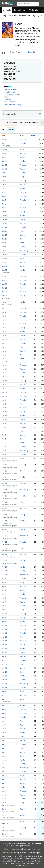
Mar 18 (4, 645)
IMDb (32, 853)
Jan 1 (4, 302)
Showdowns (26, 846)
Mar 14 (4, 629)
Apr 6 (4, 721)
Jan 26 (4, 404)
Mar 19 (4, 649)
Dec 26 (4, 276)
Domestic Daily (10, 123)
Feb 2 (4, 431)
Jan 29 (4, 416)
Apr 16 (4, 760)
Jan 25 (4, 400)
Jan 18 (4, 373)
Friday (22, 149)
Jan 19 (4, 377)
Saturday (23, 153)
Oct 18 (4, 834)
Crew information (10, 92)
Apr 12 (4, 744)
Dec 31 (4, 296)
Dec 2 (4, 181)
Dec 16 (4, 235)
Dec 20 (4, 251)
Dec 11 (4, 216)
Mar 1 (4, 579)
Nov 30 (4, 173)
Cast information (10, 90)
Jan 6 (4, 324)
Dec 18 (4, 243)
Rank (33, 135)
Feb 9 (4, 458)
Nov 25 (4, 153)
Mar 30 (4, 691)
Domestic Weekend (29, 123)
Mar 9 (4, 610)
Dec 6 (4, 196)
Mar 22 (4, 660)
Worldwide (33, 10)
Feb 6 (4, 447)
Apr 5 (4, 717)
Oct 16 (4, 821)
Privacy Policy (16, 863)
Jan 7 (4, 328)
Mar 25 (4, 672)
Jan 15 (4, 359)
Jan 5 (4, 320)
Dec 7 (4, 200)
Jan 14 (4, 355)
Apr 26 (4, 799)
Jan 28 (4, 412)
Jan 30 (4, 420)
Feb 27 (4, 571)
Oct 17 (4, 828)
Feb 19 (4, 521)
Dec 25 (4, 270)
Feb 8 (4, 455)
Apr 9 (4, 733)
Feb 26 (4, 567)
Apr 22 (4, 783)
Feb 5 (4, 443)
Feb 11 (4, 471)
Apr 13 (4, 748)
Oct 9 (4, 803)
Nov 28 (4, 165)
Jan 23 (4, 392)
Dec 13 (4, 223)
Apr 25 (4, 795)
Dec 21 (4, 254)
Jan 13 (4, 351)
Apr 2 (4, 705)
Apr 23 (4, 787)
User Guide (16, 849)
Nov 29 (4, 169)
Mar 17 (4, 641)
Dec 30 (4, 292)
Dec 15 (4, 231)
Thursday (23, 143)
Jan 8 (4, 332)
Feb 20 (4, 529)
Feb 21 (4, 536)
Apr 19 (4, 772)
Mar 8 (4, 606)
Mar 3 (4, 586)
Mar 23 (4, 664)
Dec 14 (4, 227)
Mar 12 (4, 621)
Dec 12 (4, 219)
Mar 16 (4, 637)
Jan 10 (4, 339)
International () (12, 72)
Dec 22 (4, 258)
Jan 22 (4, 388)
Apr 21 (4, 779)
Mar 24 (4, 668)
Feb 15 (4, 496)
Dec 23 (4, 262)
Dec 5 (4, 192)
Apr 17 (4, 764)
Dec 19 (4, 247)
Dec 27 (4, 280)
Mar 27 (4, 680)
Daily (4, 16)
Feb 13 (4, 483)
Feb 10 (4, 465)
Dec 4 (4, 188)
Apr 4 (4, 713)
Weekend (13, 16)
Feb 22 (4, 542)
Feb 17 (4, 508)
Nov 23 (4, 143)
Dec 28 (4, 284)
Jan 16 (4, 365)
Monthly (32, 16)
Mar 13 (4, 625)
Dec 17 (4, 239)
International (20, 10)
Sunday (22, 157)
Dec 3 (4, 184)
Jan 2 (4, 308)
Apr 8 (4, 729)
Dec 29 (4, 288)
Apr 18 (4, 768)
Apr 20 (4, 775)
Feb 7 (4, 451)
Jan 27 (4, 408)
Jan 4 (4, 316)
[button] (41, 3)
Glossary (7, 849)
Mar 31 (4, 695)
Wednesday (24, 139)
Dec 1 (4, 177)
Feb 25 (4, 561)
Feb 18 (4, 515)
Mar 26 (4, 676)
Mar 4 (4, 590)
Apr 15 (4, 756)
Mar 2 (4, 583)
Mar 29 (4, 688)
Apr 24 (4, 791)
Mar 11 (4, 618)
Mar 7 (4, 602)
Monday (23, 161)
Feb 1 (4, 427)
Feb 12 (4, 477)
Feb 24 (4, 554)
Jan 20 (4, 381)
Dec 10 (4, 212)
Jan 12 (4, 347)
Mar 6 (4, 598)
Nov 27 (4, 161)
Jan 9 (4, 335)
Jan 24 (4, 396)
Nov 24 (4, 149)
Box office (8, 99)
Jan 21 (4, 384)
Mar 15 (4, 633)
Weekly (22, 16)
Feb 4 (4, 439)
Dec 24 (4, 266)
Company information (12, 95)
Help (38, 849)
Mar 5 (4, 594)
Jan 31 (4, 423)
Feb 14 (4, 490)
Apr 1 (4, 699)
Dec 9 (4, 208)
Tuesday (23, 165)
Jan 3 (4, 312)
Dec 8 (4, 204)
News (6, 97)
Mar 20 (4, 653)
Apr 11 (4, 740)
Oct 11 (4, 815)
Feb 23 (4, 548)
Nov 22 (4, 139)
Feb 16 (4, 502)
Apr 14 (4, 752)
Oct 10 (4, 809)
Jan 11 (4, 343)
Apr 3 (4, 709)
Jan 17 (4, 369)
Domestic (7, 10)
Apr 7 (4, 725)
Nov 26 (4, 157)
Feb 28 (4, 575)
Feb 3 (4, 435)
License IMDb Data (28, 849)
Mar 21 (4, 656)
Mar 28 (4, 684)
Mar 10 (4, 614)
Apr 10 (4, 737)
